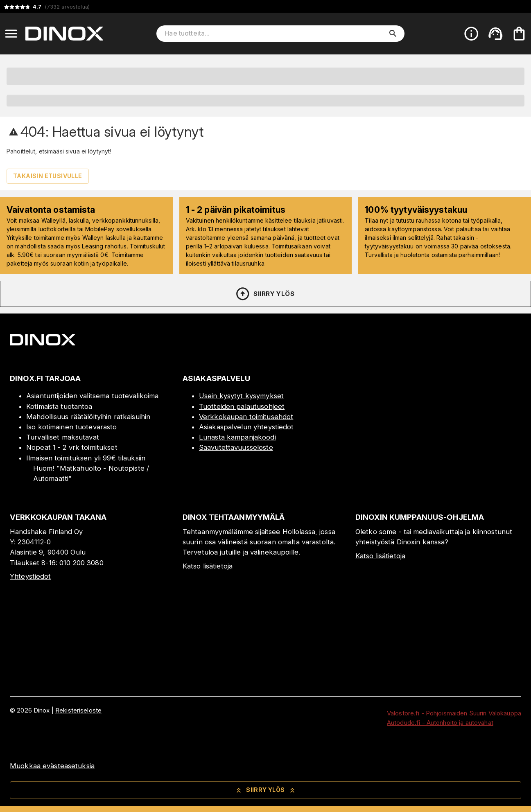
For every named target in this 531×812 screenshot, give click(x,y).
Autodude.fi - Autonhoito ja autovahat (440, 723)
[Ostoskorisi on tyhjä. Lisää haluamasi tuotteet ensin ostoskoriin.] (519, 34)
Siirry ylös (265, 294)
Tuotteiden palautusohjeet (242, 406)
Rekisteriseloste (78, 710)
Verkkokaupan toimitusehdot (246, 417)
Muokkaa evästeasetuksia (52, 766)
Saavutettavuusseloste (236, 447)
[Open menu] (11, 34)
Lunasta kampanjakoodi (237, 437)
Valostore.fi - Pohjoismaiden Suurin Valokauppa (454, 713)
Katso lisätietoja (208, 566)
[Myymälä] (438, 485)
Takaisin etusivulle (48, 176)
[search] (393, 34)
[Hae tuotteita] (275, 34)
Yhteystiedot (31, 576)
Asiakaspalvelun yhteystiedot (246, 427)
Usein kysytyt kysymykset (241, 396)
